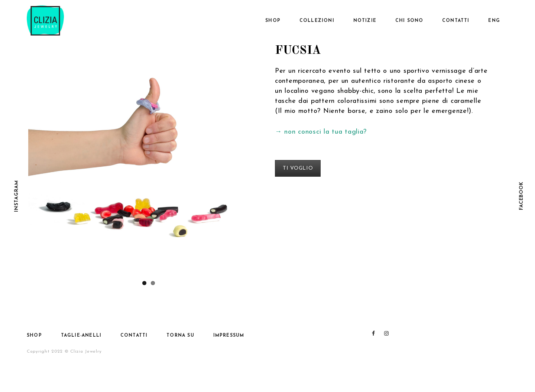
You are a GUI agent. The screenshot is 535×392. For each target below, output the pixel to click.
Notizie (365, 21)
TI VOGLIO (298, 168)
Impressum (229, 336)
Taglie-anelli (81, 336)
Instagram (17, 196)
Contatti (456, 21)
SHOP (273, 21)
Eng (494, 21)
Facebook (521, 196)
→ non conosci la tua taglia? (321, 132)
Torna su (180, 336)
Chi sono (409, 21)
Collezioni (317, 21)
